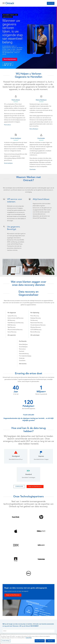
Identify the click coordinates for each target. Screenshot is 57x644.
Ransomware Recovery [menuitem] (37, 323)
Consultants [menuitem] (22, 361)
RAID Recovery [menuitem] (12, 325)
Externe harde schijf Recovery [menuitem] (15, 318)
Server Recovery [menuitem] (12, 332)
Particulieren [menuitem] (22, 349)
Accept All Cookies (40, 641)
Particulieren (7, 125)
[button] (3, 64)
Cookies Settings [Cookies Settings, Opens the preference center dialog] (6, 641)
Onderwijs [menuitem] (22, 358)
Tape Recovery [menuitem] (12, 327)
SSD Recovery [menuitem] (11, 320)
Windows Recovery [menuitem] (36, 327)
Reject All (50, 641)
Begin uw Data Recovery (35, 487)
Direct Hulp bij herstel (10, 59)
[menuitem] (12, 335)
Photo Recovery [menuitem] (35, 316)
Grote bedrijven (8, 163)
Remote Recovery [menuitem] (35, 332)
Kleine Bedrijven (34, 129)
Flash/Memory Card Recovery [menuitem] (16, 323)
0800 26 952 (51, 3)
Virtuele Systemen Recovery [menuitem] (38, 325)
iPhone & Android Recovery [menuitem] (15, 330)
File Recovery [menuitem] (34, 320)
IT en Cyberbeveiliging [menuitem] (25, 356)
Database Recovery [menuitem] (36, 318)
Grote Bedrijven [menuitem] (23, 347)
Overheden (33, 170)
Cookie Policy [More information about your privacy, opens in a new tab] (29, 638)
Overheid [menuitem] (22, 351)
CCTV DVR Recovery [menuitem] (36, 330)
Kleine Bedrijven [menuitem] (23, 345)
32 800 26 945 (8, 64)
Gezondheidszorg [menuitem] (24, 354)
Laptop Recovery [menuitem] (12, 316)
